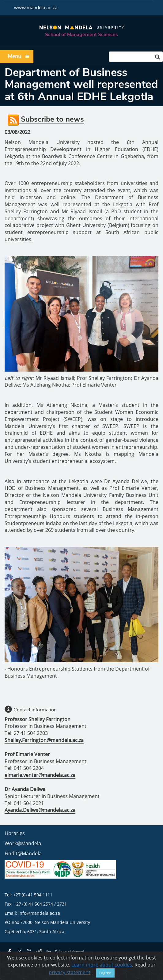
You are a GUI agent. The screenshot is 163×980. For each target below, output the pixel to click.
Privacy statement (70, 952)
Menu (19, 57)
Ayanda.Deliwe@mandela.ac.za (40, 810)
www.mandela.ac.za (36, 8)
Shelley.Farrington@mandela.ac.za (44, 740)
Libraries (15, 833)
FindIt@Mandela (23, 853)
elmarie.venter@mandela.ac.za (40, 775)
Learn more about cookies (102, 974)
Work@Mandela (23, 843)
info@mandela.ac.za (39, 913)
